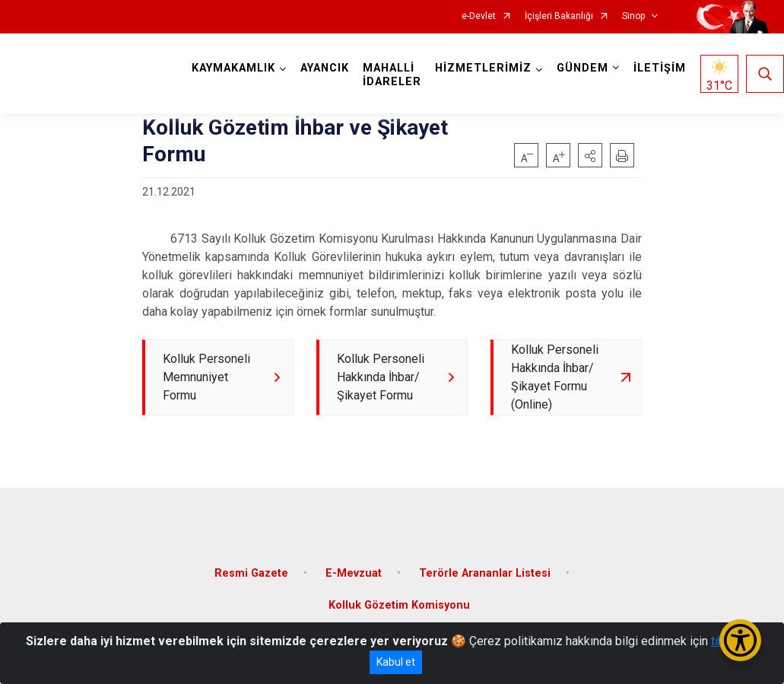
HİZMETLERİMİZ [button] (483, 68)
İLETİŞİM (660, 68)
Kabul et (396, 662)
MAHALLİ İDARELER (392, 75)
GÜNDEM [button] (582, 68)
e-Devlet (479, 16)
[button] (590, 155)
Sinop (633, 16)
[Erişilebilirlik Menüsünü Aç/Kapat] (740, 640)
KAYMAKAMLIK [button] (233, 68)
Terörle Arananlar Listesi (485, 573)
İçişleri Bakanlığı (559, 16)
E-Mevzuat (354, 573)
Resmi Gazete (251, 573)
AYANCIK (325, 68)
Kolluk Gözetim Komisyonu (399, 605)
